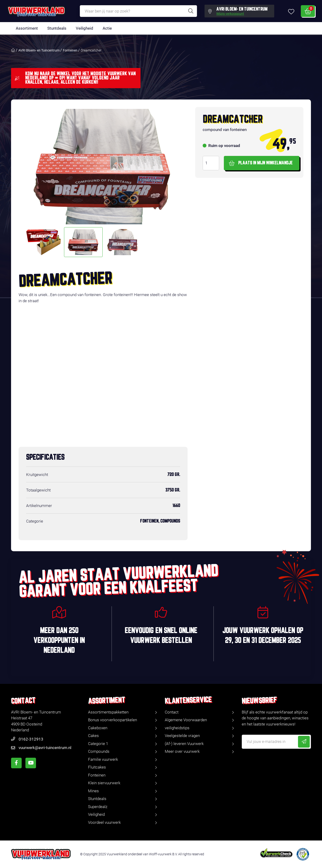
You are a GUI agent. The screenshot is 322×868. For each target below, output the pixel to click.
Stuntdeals (57, 28)
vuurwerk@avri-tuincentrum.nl (45, 748)
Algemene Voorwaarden (186, 720)
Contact (172, 712)
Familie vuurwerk (103, 759)
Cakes (93, 736)
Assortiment (27, 28)
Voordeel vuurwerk (104, 822)
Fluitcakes (97, 767)
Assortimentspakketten (108, 712)
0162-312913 (31, 739)
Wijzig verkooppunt (230, 14)
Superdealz (98, 807)
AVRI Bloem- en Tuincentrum (39, 50)
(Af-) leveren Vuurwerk (184, 744)
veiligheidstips (177, 728)
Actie (107, 28)
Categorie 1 (98, 744)
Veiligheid (85, 28)
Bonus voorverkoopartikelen (113, 720)
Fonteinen (70, 50)
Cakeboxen (98, 728)
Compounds (99, 751)
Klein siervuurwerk (104, 783)
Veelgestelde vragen (182, 736)
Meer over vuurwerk (182, 751)
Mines (93, 791)
